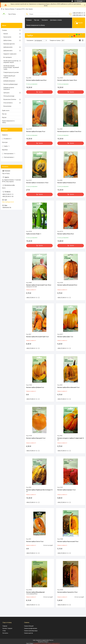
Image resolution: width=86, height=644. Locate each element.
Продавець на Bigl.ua (43, 642)
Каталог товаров (7, 628)
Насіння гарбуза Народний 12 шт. (36, 438)
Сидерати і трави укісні (10, 54)
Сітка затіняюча (8, 103)
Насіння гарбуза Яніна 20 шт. (66, 234)
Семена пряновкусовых (31, 631)
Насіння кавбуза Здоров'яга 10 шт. (68, 592)
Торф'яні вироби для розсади (9, 77)
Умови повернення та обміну (35, 25)
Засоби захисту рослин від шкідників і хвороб (11, 62)
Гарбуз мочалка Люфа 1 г (34, 234)
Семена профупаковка (31, 628)
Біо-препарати (8, 57)
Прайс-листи (6, 111)
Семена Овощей (29, 626)
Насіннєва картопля (9, 44)
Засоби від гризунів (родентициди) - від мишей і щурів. (11, 67)
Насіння (6, 34)
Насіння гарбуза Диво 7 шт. (65, 337)
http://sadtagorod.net (8, 202)
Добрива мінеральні (9, 81)
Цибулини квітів (8, 47)
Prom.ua (51, 640)
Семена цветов (28, 633)
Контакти (45, 20)
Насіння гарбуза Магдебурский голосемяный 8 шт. (35, 593)
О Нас (4, 631)
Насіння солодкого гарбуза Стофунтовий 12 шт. (71, 439)
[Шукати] (27, 14)
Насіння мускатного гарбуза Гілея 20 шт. (69, 131)
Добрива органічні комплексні (9, 88)
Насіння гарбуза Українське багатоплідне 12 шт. (39, 491)
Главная (5, 626)
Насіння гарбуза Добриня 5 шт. (35, 387)
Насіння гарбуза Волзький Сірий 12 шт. (38, 337)
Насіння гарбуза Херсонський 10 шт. (68, 541)
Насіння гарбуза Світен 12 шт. (35, 541)
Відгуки (4, 117)
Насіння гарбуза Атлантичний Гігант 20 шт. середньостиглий (39, 286)
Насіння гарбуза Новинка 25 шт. (67, 183)
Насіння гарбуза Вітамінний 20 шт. (67, 285)
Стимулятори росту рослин (11, 72)
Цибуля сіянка (7, 40)
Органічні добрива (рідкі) (11, 84)
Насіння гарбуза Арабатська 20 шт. (37, 80)
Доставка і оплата (56, 20)
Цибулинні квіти (8, 51)
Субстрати (6, 93)
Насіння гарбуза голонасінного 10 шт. (37, 183)
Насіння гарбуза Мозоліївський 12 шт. (69, 387)
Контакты (5, 633)
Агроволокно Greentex (10, 99)
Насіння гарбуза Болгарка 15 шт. (36, 131)
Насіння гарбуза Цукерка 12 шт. (67, 490)
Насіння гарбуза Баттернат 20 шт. (67, 80)
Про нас (37, 20)
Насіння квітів (7, 37)
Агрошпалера (7, 106)
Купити (41, 92)
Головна (29, 20)
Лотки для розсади (9, 96)
